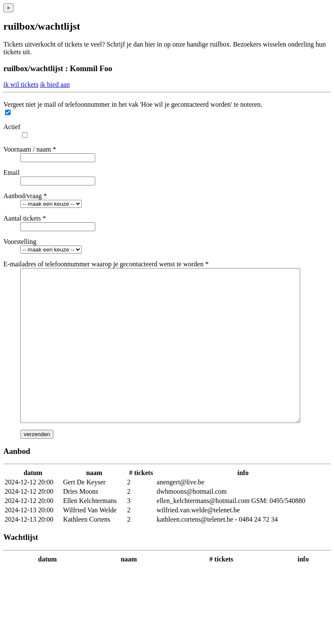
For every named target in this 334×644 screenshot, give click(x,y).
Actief (12, 127)
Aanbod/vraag (25, 196)
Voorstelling (20, 242)
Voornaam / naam (30, 149)
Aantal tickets (25, 218)
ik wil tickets (21, 84)
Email (11, 173)
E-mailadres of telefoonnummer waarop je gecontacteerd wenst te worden (106, 264)
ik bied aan (55, 84)
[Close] (8, 8)
